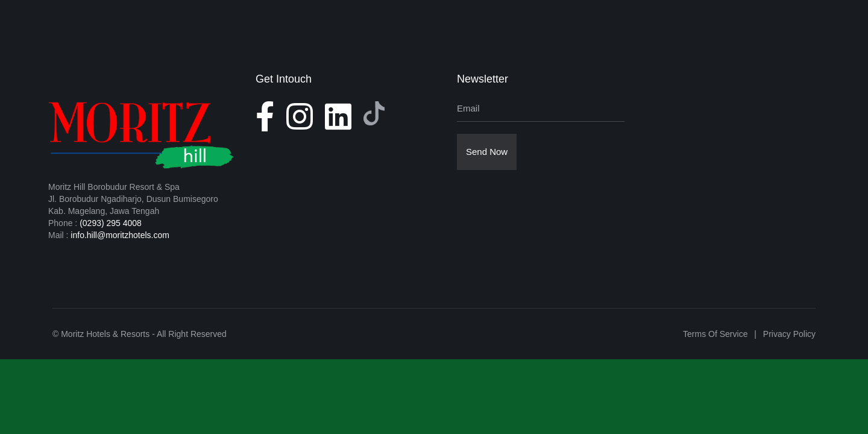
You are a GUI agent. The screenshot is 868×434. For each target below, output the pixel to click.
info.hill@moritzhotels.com (120, 235)
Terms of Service (715, 334)
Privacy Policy (789, 334)
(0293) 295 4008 (111, 223)
